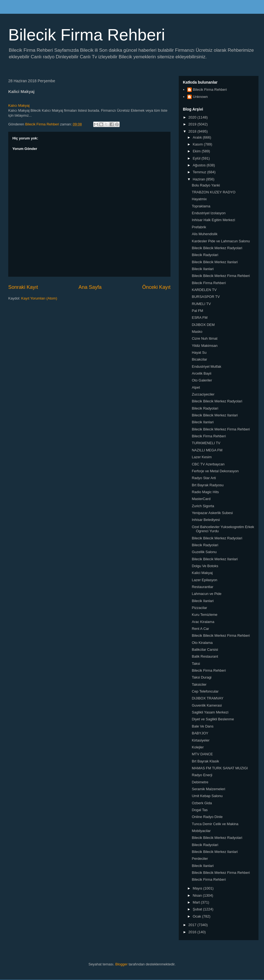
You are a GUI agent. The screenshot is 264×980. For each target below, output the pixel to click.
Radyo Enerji (202, 775)
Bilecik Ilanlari (203, 269)
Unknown (200, 97)
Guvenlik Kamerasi (207, 705)
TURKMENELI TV (206, 443)
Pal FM (197, 311)
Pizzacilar (199, 608)
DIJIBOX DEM (203, 325)
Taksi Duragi (202, 677)
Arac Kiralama (203, 622)
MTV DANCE (202, 754)
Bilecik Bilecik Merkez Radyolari (217, 248)
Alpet (196, 387)
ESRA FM (200, 318)
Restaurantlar (202, 587)
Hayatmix (199, 199)
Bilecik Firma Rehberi (87, 35)
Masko (197, 332)
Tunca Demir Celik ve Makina (215, 824)
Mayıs (198, 888)
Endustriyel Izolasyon (209, 213)
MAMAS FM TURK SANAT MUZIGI (220, 768)
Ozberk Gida (202, 803)
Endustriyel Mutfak (206, 367)
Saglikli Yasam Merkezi (210, 712)
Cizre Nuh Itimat (204, 338)
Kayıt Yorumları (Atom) (39, 298)
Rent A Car (200, 629)
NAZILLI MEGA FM (207, 450)
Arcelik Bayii (201, 373)
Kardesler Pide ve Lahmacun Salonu (221, 241)
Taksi (196, 664)
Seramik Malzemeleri (208, 789)
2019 (193, 124)
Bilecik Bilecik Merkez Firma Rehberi (221, 276)
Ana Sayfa (90, 287)
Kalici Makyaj (202, 573)
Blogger (121, 964)
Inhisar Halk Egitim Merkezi (213, 220)
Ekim (197, 151)
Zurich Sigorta (203, 506)
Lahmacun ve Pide (207, 594)
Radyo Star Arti (204, 478)
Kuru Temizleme (204, 615)
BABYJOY (200, 733)
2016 (193, 932)
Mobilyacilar (201, 831)
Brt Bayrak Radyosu (208, 485)
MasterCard (201, 499)
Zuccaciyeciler (203, 394)
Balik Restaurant (205, 656)
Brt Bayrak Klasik (205, 761)
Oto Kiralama (202, 643)
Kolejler (198, 747)
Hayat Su (199, 352)
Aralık (198, 137)
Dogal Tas (200, 810)
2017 (193, 925)
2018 (193, 131)
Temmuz (200, 172)
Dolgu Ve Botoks (205, 566)
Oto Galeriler (202, 380)
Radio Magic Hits (205, 492)
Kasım (198, 144)
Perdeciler (200, 859)
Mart (197, 902)
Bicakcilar (199, 359)
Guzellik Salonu (204, 552)
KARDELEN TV (204, 290)
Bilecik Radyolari (205, 255)
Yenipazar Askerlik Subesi (212, 513)
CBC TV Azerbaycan (208, 464)
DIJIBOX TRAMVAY (207, 698)
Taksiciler (199, 684)
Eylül (197, 158)
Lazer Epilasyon (204, 580)
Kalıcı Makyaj (19, 105)
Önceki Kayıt (156, 287)
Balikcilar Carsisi (205, 650)
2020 (193, 117)
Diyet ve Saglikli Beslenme (213, 719)
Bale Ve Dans (203, 726)
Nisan (198, 895)
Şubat (198, 909)
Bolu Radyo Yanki (206, 185)
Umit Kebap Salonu (207, 796)
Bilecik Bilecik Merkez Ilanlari (215, 262)
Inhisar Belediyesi (206, 520)
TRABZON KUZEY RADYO (214, 192)
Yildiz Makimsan (204, 346)
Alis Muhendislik (204, 234)
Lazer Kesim (202, 457)
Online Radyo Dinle (207, 817)
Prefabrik (199, 227)
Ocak (197, 916)
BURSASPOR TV (206, 297)
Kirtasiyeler (200, 740)
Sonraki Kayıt (23, 287)
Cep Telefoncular (205, 691)
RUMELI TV (201, 304)
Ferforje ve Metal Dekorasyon (215, 471)
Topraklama (201, 206)
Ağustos (200, 165)
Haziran (199, 179)
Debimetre (200, 782)
